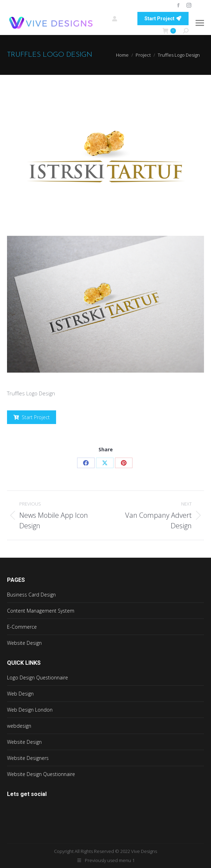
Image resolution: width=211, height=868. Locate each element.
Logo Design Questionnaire (38, 678)
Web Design (20, 694)
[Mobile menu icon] (200, 23)
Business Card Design (31, 595)
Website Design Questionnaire (41, 774)
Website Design (24, 643)
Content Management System (41, 611)
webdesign (19, 726)
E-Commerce (22, 627)
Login (121, 18)
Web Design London (30, 710)
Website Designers (28, 758)
